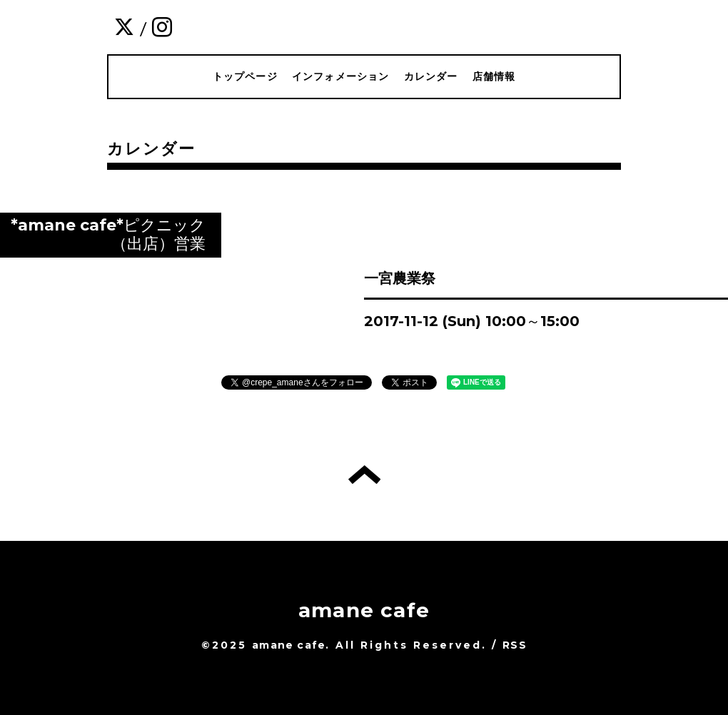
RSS (515, 645)
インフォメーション (341, 76)
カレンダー (431, 76)
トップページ (245, 76)
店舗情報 (494, 76)
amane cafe (364, 610)
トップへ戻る (364, 475)
